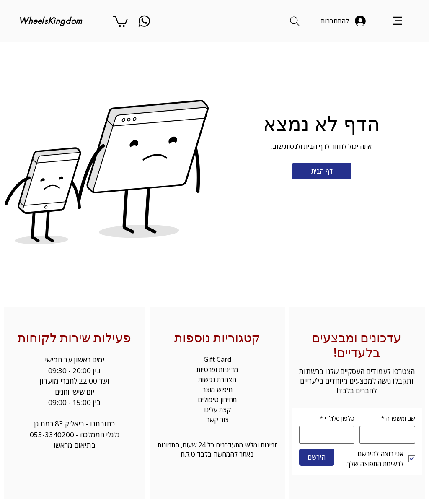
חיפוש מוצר (217, 390)
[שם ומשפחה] (390, 435)
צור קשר (217, 420)
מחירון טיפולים (217, 400)
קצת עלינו (217, 410)
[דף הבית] (322, 171)
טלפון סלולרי (337, 418)
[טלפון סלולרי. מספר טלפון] (324, 435)
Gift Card (217, 359)
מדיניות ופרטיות (217, 369)
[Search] (295, 21)
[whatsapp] (144, 21)
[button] (120, 21)
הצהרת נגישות (217, 379)
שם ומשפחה (398, 418)
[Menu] (397, 21)
